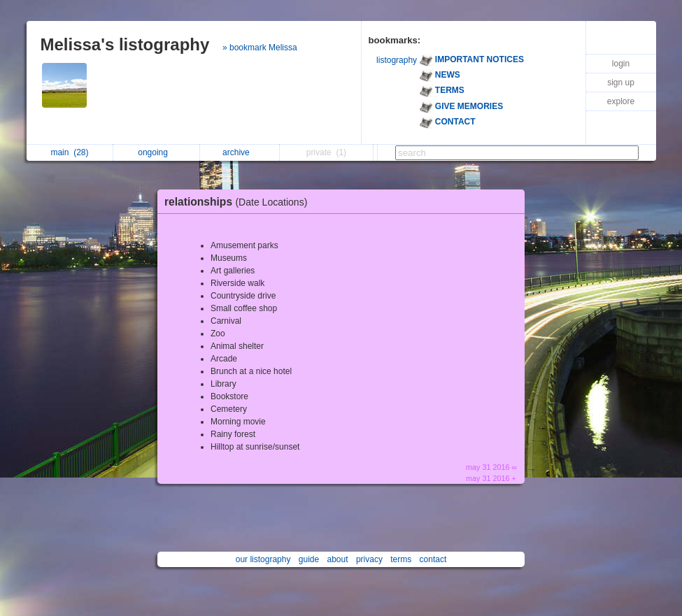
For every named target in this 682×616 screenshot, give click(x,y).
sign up (621, 83)
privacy (369, 559)
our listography (263, 559)
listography (397, 60)
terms (401, 559)
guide (309, 559)
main (69, 152)
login (621, 64)
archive (240, 152)
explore (621, 101)
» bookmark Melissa (260, 48)
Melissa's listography (125, 44)
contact (433, 559)
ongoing (156, 152)
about (338, 559)
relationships (239, 202)
